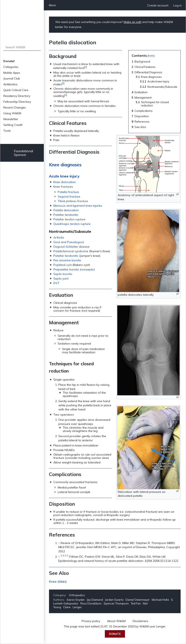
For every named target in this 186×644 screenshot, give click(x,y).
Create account (158, 5)
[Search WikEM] (22, 47)
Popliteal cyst (62, 265)
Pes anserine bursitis (67, 260)
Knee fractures (63, 187)
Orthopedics (77, 595)
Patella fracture (68, 192)
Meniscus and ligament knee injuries (78, 206)
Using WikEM (12, 113)
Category (59, 595)
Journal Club (12, 78)
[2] (63, 83)
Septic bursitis (63, 274)
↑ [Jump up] (59, 543)
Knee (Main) (58, 581)
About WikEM (116, 621)
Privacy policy (91, 621)
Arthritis (59, 238)
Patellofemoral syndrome (71, 251)
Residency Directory (17, 96)
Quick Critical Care (16, 90)
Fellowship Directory (17, 102)
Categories (11, 67)
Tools (7, 131)
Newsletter (11, 119)
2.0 (62, 555)
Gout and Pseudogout (69, 242)
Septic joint (61, 279)
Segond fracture (69, 197)
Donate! (9, 61)
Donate (115, 634)
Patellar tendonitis (66, 215)
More (52, 5)
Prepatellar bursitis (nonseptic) (74, 269)
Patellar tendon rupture (69, 219)
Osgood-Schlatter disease (71, 247)
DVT (56, 283)
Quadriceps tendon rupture (72, 224)
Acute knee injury (64, 176)
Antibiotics (10, 84)
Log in (177, 5)
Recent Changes (15, 107)
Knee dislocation (65, 182)
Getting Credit (13, 125)
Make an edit (133, 22)
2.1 (67, 555)
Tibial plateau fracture (73, 201)
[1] (86, 67)
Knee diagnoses (65, 165)
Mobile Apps (12, 73)
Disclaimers (140, 621)
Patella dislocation (66, 210)
